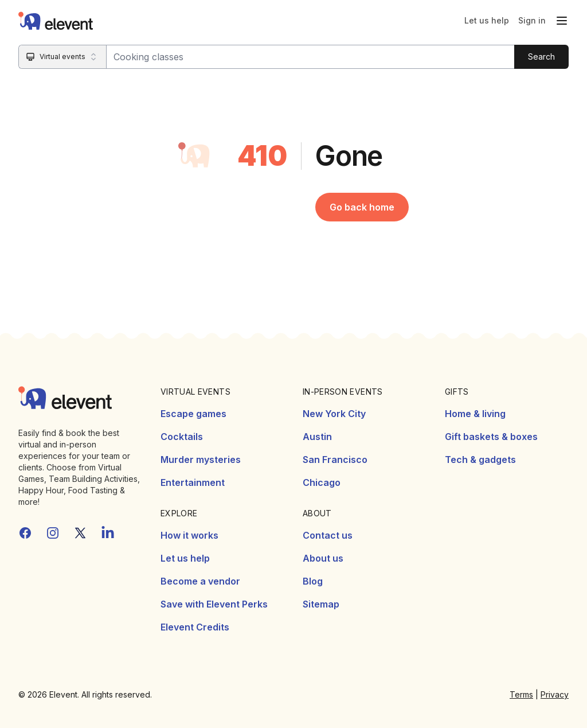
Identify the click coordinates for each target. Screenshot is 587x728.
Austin (317, 437)
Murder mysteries (201, 460)
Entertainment (193, 482)
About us (323, 558)
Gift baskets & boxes (491, 437)
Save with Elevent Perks (214, 604)
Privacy (555, 694)
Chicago (322, 482)
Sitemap (321, 604)
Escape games (193, 414)
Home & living (475, 414)
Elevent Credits (195, 627)
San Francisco (335, 460)
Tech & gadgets (480, 460)
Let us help (487, 20)
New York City (334, 414)
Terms (521, 694)
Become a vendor (200, 581)
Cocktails (182, 437)
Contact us (328, 535)
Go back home (362, 207)
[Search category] (63, 57)
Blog (313, 581)
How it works (189, 535)
